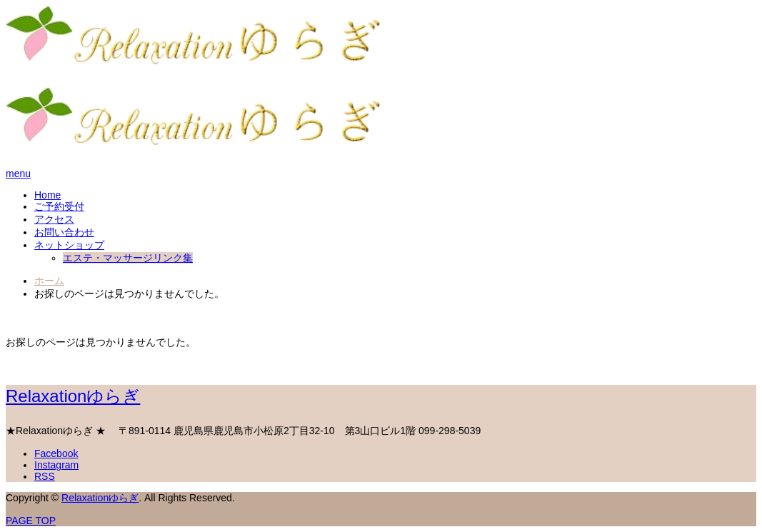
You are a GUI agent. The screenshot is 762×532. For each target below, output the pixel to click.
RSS (45, 476)
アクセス (54, 219)
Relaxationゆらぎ (73, 396)
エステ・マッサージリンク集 (128, 258)
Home (47, 195)
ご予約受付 (59, 206)
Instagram (56, 465)
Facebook (56, 453)
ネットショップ (69, 245)
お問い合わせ (64, 232)
